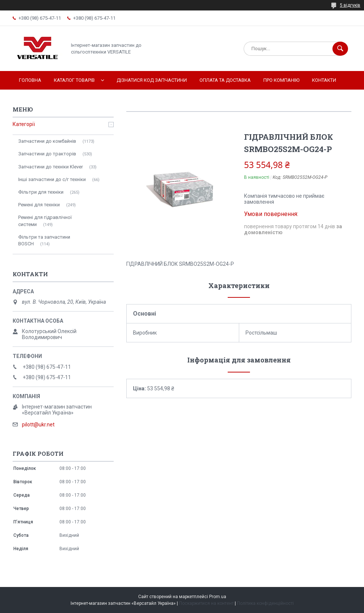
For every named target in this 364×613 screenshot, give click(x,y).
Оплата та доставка (225, 80)
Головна (30, 80)
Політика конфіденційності (265, 603)
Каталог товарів (74, 80)
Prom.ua (218, 597)
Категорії (24, 124)
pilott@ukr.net (38, 425)
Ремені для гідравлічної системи (45, 221)
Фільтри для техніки (41, 192)
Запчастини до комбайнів (47, 141)
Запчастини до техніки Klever (51, 167)
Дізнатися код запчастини (152, 80)
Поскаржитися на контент (206, 603)
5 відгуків (350, 5)
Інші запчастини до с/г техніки (52, 179)
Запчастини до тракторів (47, 154)
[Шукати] (340, 49)
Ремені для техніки (39, 205)
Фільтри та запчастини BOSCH (44, 240)
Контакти (324, 80)
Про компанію (281, 80)
